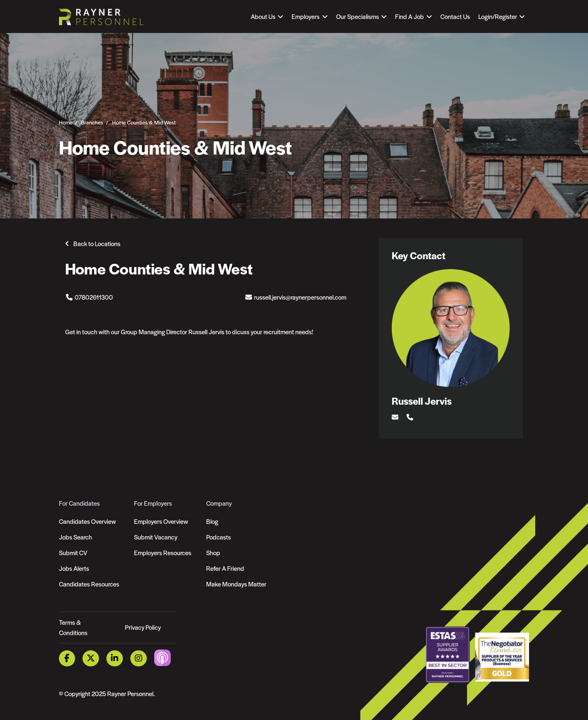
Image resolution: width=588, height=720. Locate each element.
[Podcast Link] (162, 658)
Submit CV (73, 552)
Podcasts (219, 537)
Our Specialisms (358, 16)
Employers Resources (163, 552)
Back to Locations (97, 243)
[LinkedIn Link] (115, 658)
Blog (212, 521)
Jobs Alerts (74, 568)
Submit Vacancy (156, 537)
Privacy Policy (143, 627)
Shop (213, 552)
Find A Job (409, 16)
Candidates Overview (87, 521)
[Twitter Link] (91, 658)
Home (66, 122)
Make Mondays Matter (236, 584)
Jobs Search (75, 537)
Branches (92, 122)
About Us (263, 16)
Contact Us (455, 16)
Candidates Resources (89, 584)
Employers (306, 16)
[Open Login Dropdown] (502, 16)
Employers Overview (161, 521)
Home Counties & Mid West (144, 122)
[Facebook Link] (67, 658)
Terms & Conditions (73, 627)
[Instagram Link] (139, 658)
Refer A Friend (225, 568)
